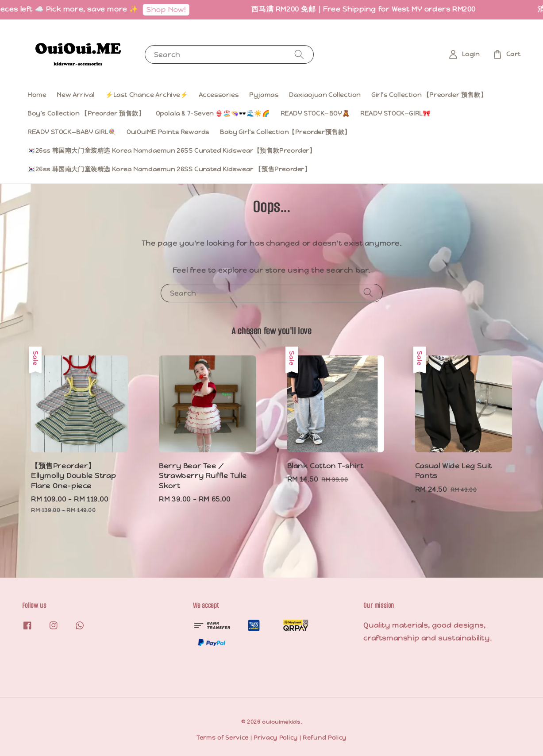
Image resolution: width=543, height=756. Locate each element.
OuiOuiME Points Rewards (168, 132)
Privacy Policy (276, 738)
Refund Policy (325, 738)
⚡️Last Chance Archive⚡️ (147, 95)
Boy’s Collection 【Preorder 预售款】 (86, 113)
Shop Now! (182, 10)
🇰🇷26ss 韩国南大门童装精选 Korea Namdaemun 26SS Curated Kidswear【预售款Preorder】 (172, 150)
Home (37, 95)
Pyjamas (264, 95)
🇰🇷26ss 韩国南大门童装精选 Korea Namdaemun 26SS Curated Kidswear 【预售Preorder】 (169, 169)
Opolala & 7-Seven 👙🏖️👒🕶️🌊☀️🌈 (213, 113)
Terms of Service (223, 738)
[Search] (299, 54)
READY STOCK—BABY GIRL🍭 (72, 132)
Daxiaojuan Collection (325, 95)
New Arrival (76, 95)
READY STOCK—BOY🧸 (315, 113)
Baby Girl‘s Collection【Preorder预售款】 (285, 132)
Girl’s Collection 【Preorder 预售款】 (429, 95)
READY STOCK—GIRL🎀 (395, 113)
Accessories (219, 95)
